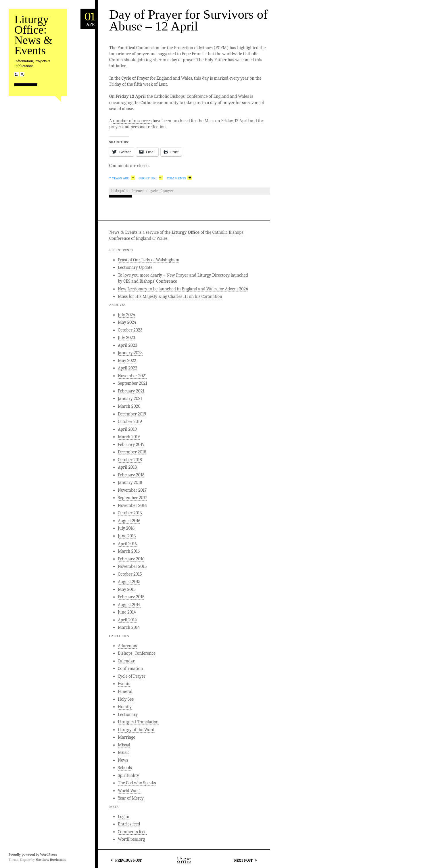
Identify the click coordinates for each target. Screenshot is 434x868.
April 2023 (127, 345)
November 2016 (132, 505)
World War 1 (129, 791)
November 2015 (132, 566)
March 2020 (129, 406)
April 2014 (127, 620)
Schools (125, 768)
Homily (125, 707)
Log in (124, 817)
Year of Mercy (131, 798)
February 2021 (131, 391)
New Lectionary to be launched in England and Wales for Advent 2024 (183, 289)
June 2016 (127, 536)
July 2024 (126, 315)
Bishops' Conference (127, 191)
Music (124, 752)
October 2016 (130, 513)
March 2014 (129, 627)
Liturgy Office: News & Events (33, 35)
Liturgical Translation (138, 722)
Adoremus (127, 646)
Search (22, 74)
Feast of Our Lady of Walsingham (149, 260)
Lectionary (128, 714)
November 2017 (132, 490)
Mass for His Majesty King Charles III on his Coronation (170, 296)
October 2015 (130, 574)
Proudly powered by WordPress (33, 854)
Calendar (126, 661)
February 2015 (131, 597)
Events (124, 684)
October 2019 (130, 421)
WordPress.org (131, 839)
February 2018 (131, 475)
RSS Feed (17, 74)
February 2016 (131, 559)
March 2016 (129, 551)
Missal (124, 745)
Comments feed (132, 832)
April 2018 (127, 467)
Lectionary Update (135, 267)
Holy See (126, 699)
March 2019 (129, 437)
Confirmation (130, 668)
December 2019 (132, 414)
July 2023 (126, 338)
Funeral (125, 691)
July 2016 (126, 528)
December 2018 (132, 452)
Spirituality (128, 775)
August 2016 (129, 521)
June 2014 (127, 612)
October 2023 (130, 330)
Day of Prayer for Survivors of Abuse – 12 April (188, 20)
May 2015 (127, 589)
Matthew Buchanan (50, 860)
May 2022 (127, 361)
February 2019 (131, 444)
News (123, 760)
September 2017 (132, 498)
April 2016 (127, 544)
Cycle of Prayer (161, 191)
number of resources (132, 121)
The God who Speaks (137, 783)
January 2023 (130, 353)
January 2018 (130, 482)
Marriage (127, 737)
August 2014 (129, 605)
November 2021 (132, 376)
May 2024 (127, 322)
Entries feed (129, 824)
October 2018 (130, 460)
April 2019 (127, 429)
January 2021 (130, 398)
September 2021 (132, 383)
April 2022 (127, 368)
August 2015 (129, 582)
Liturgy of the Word (136, 730)
